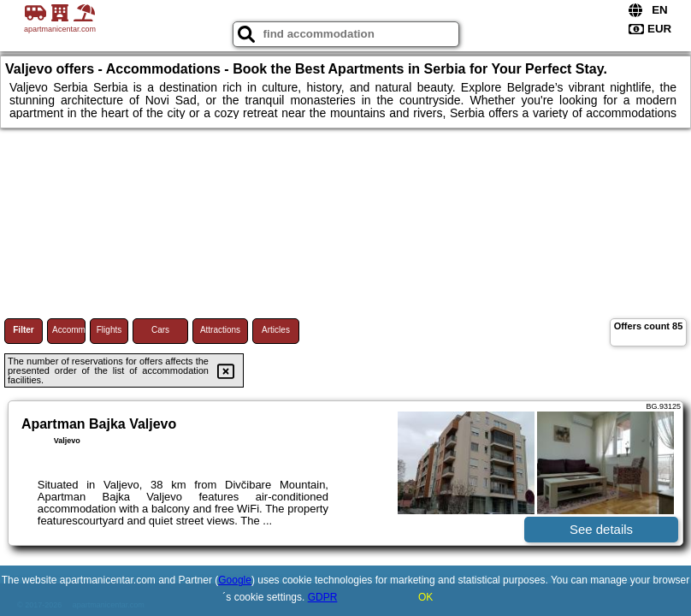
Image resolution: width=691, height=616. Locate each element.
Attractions (220, 330)
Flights (109, 330)
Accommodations (69, 330)
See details (601, 529)
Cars (160, 330)
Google (235, 580)
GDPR (323, 597)
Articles (276, 330)
